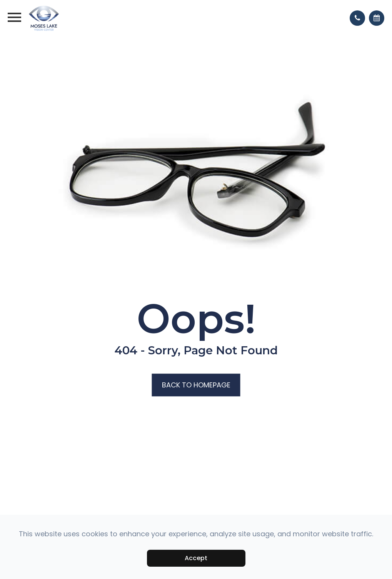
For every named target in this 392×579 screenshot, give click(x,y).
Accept (196, 558)
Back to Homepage (196, 385)
